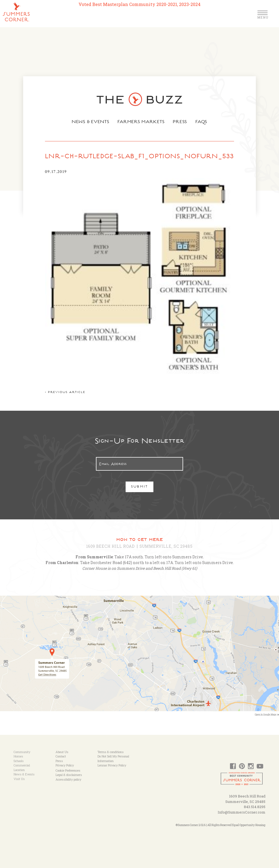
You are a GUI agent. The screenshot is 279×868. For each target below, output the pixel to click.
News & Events (90, 122)
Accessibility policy (68, 779)
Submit (140, 487)
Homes (18, 756)
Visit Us (19, 779)
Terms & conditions (111, 752)
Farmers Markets (141, 122)
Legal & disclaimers (69, 775)
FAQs (202, 122)
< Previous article (65, 393)
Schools (19, 761)
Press (181, 122)
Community (22, 752)
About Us (62, 752)
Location (19, 770)
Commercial (22, 765)
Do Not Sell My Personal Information (113, 759)
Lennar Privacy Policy (112, 765)
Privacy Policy (65, 765)
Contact (61, 756)
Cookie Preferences (68, 770)
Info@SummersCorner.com (242, 812)
